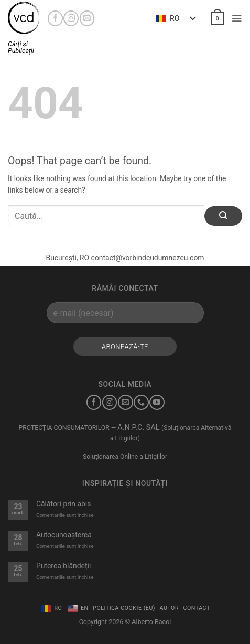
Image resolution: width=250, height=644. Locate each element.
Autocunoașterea (64, 535)
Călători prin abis (63, 504)
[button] (217, 18)
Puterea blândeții (63, 566)
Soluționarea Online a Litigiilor (125, 457)
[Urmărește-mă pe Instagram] (71, 18)
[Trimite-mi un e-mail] (87, 18)
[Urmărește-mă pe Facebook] (55, 18)
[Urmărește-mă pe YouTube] (157, 402)
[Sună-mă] (141, 402)
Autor (169, 608)
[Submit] (223, 216)
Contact (197, 608)
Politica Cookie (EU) (124, 608)
